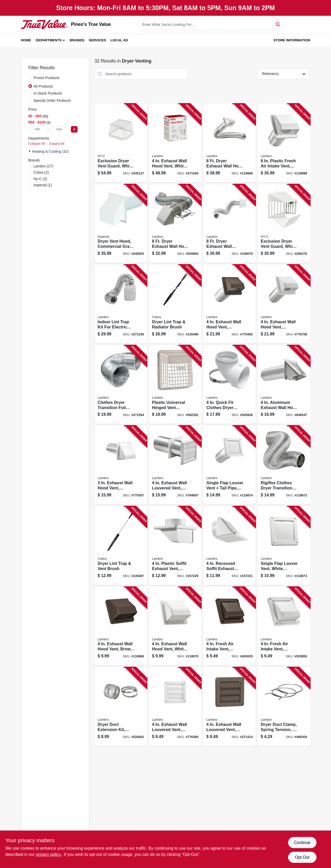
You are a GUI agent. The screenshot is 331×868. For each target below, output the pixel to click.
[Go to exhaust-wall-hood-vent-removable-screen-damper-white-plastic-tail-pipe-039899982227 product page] (121, 465)
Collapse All (37, 144)
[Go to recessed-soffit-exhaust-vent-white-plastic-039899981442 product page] (230, 546)
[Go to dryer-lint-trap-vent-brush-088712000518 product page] (121, 546)
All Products (43, 86)
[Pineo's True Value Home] (44, 24)
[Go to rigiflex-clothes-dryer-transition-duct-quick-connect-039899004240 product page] (284, 465)
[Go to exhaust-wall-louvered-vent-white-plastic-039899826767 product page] (175, 707)
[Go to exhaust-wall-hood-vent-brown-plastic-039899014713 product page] (121, 626)
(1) (43, 185)
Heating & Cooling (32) (50, 151)
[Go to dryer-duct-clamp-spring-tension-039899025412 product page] (284, 707)
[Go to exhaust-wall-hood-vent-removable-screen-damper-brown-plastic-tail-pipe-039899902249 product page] (230, 304)
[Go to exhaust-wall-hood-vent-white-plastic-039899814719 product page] (175, 626)
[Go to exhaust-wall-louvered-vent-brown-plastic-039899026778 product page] (230, 707)
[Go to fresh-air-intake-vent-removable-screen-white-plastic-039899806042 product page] (284, 626)
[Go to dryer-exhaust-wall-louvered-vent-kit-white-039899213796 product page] (230, 224)
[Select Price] (74, 129)
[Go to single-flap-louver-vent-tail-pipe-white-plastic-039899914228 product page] (230, 465)
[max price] (59, 129)
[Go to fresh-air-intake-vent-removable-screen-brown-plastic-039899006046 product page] (230, 626)
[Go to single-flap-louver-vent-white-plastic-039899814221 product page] (284, 546)
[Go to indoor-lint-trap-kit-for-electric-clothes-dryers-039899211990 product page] (121, 304)
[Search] (278, 24)
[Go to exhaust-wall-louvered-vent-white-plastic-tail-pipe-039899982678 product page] (175, 465)
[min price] (37, 129)
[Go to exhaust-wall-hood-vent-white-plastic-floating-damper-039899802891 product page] (175, 143)
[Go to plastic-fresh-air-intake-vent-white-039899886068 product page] (284, 143)
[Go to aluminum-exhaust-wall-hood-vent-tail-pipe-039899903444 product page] (284, 385)
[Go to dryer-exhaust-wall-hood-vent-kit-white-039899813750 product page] (175, 224)
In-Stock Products (48, 93)
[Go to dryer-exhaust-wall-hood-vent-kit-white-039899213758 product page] (230, 143)
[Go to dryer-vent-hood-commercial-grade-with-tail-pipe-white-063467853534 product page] (121, 224)
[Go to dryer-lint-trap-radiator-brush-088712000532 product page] (175, 304)
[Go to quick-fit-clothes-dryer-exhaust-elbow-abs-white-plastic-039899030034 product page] (230, 385)
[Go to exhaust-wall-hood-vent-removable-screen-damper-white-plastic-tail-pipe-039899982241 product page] (284, 304)
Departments (49, 40)
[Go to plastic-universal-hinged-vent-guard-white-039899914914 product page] (175, 385)
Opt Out (302, 857)
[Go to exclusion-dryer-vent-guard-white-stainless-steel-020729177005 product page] (121, 143)
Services (97, 40)
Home (26, 40)
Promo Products (47, 78)
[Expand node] (30, 151)
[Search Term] (210, 25)
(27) (43, 166)
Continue (302, 843)
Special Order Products (52, 101)
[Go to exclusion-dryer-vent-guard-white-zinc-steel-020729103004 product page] (284, 224)
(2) (41, 172)
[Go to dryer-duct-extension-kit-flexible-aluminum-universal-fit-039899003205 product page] (121, 707)
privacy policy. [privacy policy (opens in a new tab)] (49, 854)
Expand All (57, 144)
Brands (77, 40)
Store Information (292, 40)
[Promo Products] (30, 78)
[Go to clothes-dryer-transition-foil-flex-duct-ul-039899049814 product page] (121, 385)
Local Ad (119, 40)
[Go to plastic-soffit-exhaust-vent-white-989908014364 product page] (175, 546)
